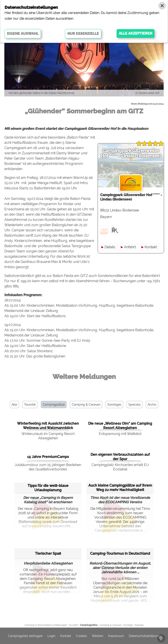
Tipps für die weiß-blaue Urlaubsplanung (48, 488)
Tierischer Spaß (48, 553)
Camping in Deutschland (38, 625)
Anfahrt (130, 247)
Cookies (81, 636)
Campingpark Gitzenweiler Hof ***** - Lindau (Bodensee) (131, 153)
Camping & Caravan (86, 405)
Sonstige (128, 625)
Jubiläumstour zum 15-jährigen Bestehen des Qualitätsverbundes (48, 467)
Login (51, 636)
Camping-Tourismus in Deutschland (120, 553)
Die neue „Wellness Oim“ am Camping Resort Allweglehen (120, 426)
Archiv (152, 405)
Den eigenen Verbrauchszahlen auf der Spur (120, 457)
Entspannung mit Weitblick (120, 434)
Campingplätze (54, 405)
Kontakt (151, 247)
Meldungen (61, 625)
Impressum (116, 636)
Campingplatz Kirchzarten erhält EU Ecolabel (120, 467)
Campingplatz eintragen (25, 636)
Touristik (30, 405)
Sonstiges (114, 405)
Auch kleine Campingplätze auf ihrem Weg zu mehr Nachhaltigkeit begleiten (120, 488)
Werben (98, 636)
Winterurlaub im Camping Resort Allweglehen (48, 436)
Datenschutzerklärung (145, 636)
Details (110, 247)
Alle (14, 405)
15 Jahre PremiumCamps (48, 457)
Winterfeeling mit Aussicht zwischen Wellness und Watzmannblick (48, 426)
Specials (135, 405)
